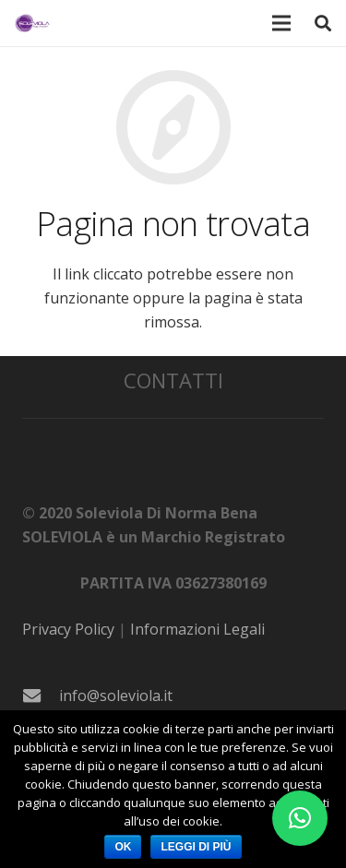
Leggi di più (196, 847)
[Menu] (282, 23)
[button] (300, 818)
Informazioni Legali (197, 629)
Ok (123, 847)
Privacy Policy (68, 629)
